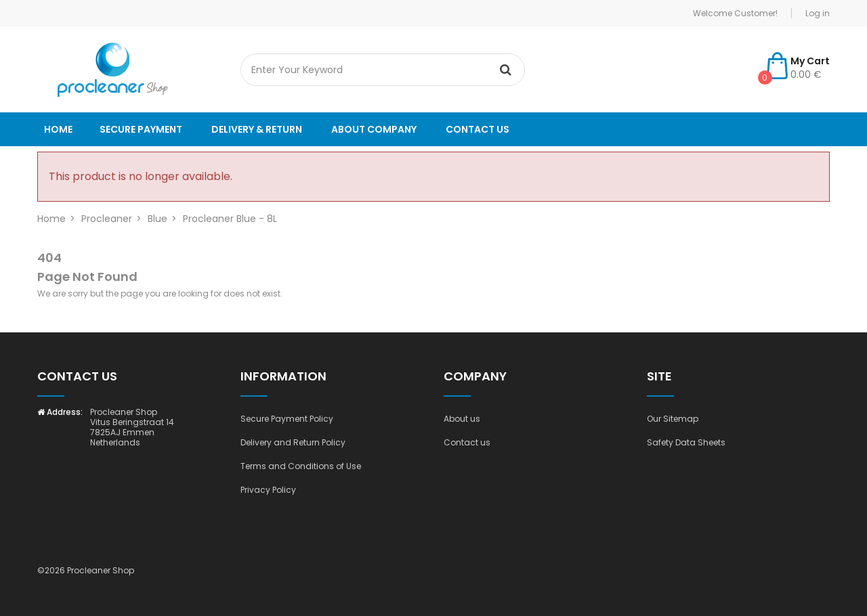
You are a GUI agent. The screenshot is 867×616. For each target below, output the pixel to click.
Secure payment (141, 129)
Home (58, 129)
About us (462, 419)
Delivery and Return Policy (293, 442)
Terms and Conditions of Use (301, 466)
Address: (60, 412)
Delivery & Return (257, 129)
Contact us (478, 129)
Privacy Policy (268, 490)
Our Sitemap (673, 419)
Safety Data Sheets (686, 442)
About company (374, 129)
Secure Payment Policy (287, 419)
